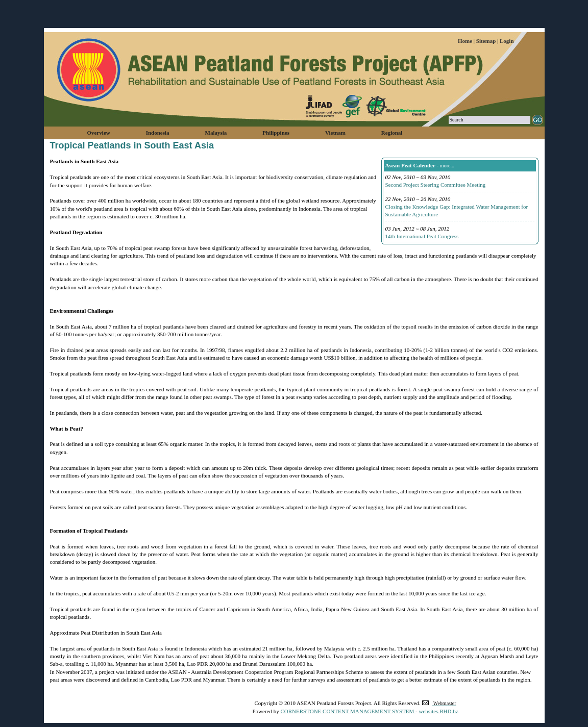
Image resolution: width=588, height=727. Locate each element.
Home (466, 41)
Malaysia (216, 133)
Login (507, 41)
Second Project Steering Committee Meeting (436, 185)
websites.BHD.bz (439, 711)
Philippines (276, 133)
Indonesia (158, 133)
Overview (99, 133)
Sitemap (487, 41)
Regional (392, 133)
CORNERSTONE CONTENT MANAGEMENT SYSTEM (348, 711)
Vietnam (335, 133)
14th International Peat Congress (422, 236)
